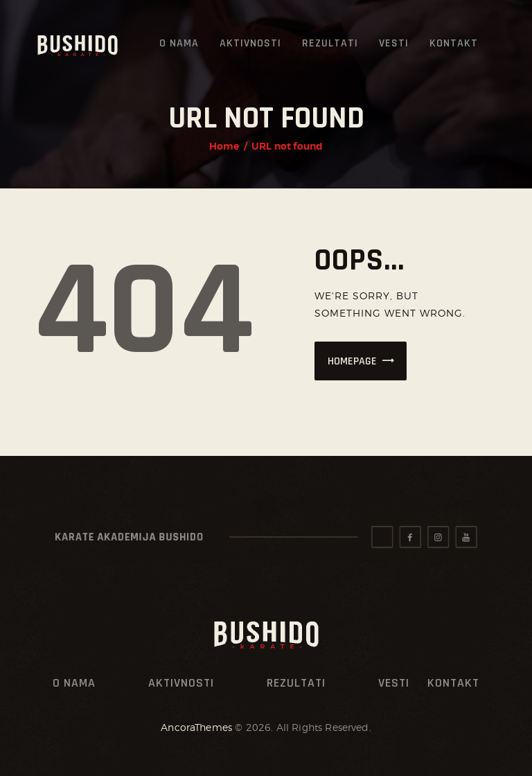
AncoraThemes (196, 727)
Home (224, 146)
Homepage (352, 361)
